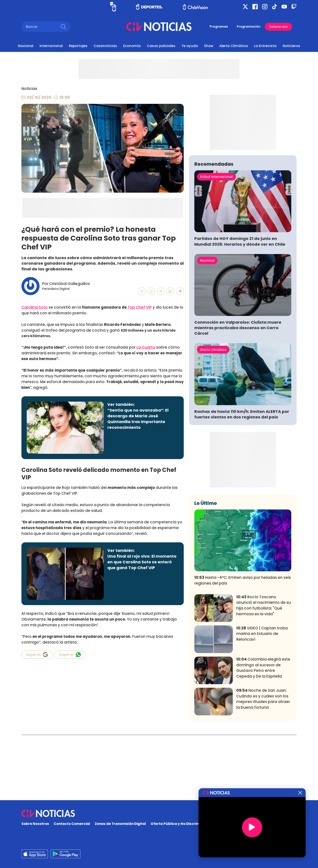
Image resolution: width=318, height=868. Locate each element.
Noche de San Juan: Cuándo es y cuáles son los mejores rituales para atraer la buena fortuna (263, 764)
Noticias (29, 89)
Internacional (51, 46)
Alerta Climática (234, 46)
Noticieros (291, 46)
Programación (249, 27)
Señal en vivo (278, 27)
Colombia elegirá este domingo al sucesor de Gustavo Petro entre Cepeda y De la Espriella (263, 733)
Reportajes (78, 46)
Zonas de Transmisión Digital (120, 824)
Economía (132, 46)
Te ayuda (190, 46)
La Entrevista (265, 46)
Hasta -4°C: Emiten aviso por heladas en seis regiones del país (243, 646)
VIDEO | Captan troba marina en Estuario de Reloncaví (262, 699)
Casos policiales (161, 46)
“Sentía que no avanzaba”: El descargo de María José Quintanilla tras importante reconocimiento (138, 419)
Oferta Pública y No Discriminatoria (182, 824)
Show (209, 46)
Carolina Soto (35, 307)
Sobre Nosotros (35, 824)
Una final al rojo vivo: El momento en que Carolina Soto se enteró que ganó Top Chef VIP (142, 562)
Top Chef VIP (139, 307)
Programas (219, 27)
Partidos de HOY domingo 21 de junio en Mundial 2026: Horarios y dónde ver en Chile (240, 307)
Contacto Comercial (72, 824)
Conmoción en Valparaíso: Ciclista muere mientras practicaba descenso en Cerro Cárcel (238, 393)
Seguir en (37, 655)
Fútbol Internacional (216, 242)
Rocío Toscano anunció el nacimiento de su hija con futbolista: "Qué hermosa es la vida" (264, 671)
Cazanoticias (105, 46)
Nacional (26, 46)
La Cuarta (146, 347)
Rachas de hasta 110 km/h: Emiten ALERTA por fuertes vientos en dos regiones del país (242, 480)
